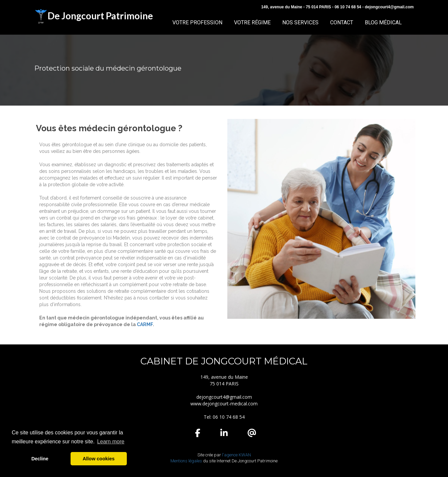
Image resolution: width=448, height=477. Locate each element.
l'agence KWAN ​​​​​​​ (236, 455)
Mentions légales (186, 461)
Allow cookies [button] (99, 459)
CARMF (145, 324)
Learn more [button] (111, 442)
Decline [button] (40, 459)
